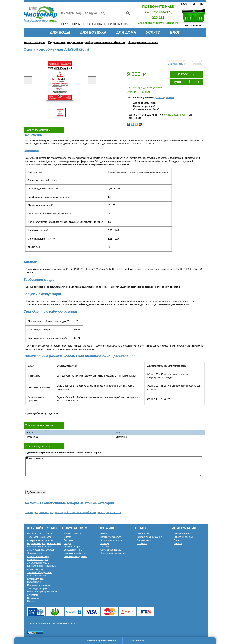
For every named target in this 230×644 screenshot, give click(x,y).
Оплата (68, 537)
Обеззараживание (36, 576)
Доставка (69, 540)
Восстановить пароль (111, 540)
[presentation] (53, 483)
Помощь (105, 543)
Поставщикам (144, 540)
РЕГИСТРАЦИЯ (197, 4)
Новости (178, 543)
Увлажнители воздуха (38, 563)
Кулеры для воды (36, 579)
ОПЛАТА (65, 24)
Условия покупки (72, 534)
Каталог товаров (34, 42)
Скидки (67, 543)
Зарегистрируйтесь (175, 64)
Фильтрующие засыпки (143, 42)
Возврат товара (72, 547)
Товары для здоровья (38, 589)
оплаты (170, 97)
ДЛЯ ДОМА (126, 32)
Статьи (177, 540)
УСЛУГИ (153, 32)
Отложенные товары (111, 550)
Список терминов (182, 534)
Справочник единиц (184, 537)
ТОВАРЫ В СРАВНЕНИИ (118, 24)
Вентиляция (33, 598)
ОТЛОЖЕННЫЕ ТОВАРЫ (94, 24)
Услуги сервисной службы (40, 550)
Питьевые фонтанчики (39, 585)
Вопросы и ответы (73, 550)
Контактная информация (150, 537)
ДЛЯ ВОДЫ (60, 32)
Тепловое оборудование (40, 573)
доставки (159, 97)
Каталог (29, 513)
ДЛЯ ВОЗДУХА (93, 32)
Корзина (105, 547)
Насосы (31, 601)
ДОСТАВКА (76, 24)
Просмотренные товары (113, 553)
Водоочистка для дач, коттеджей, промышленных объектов (86, 42)
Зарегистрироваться (111, 537)
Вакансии (142, 543)
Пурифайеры (34, 582)
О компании (143, 534)
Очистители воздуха (38, 560)
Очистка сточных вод (38, 556)
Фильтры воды (35, 553)
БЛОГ (175, 32)
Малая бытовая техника (39, 534)
